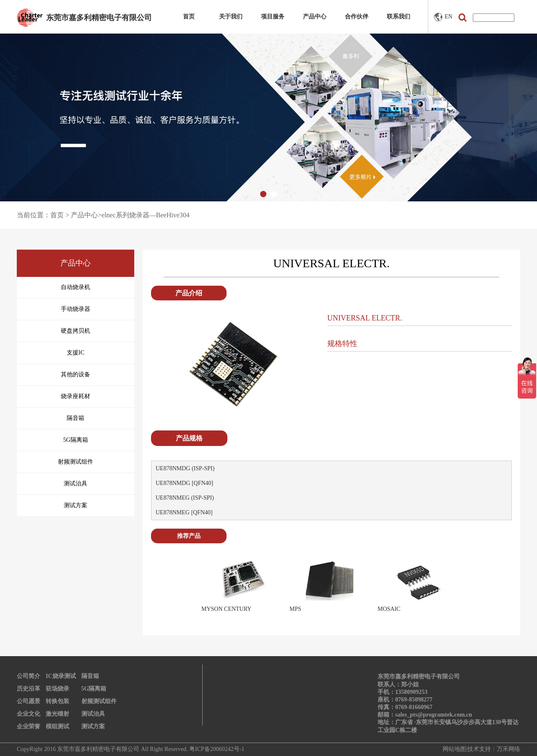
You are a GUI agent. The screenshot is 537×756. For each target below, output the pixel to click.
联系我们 (399, 17)
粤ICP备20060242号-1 (217, 749)
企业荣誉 (29, 726)
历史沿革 (29, 689)
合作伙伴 (357, 17)
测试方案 (93, 726)
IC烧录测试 (61, 676)
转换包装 (57, 701)
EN (443, 17)
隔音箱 (90, 676)
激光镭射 (57, 714)
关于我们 (231, 17)
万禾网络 (508, 749)
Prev (189, 587)
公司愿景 (29, 701)
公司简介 (29, 676)
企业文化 (29, 714)
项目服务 (273, 17)
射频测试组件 (99, 701)
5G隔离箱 (94, 689)
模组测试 (57, 726)
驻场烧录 (57, 689)
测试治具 (93, 714)
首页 (189, 17)
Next (474, 587)
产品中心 (315, 17)
